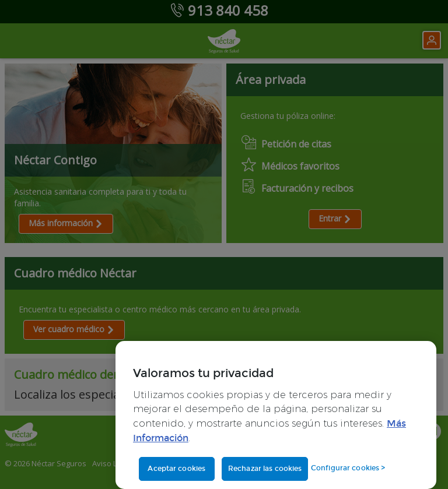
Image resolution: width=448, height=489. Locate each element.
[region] (276, 415)
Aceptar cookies (176, 469)
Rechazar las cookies (265, 469)
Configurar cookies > (348, 468)
